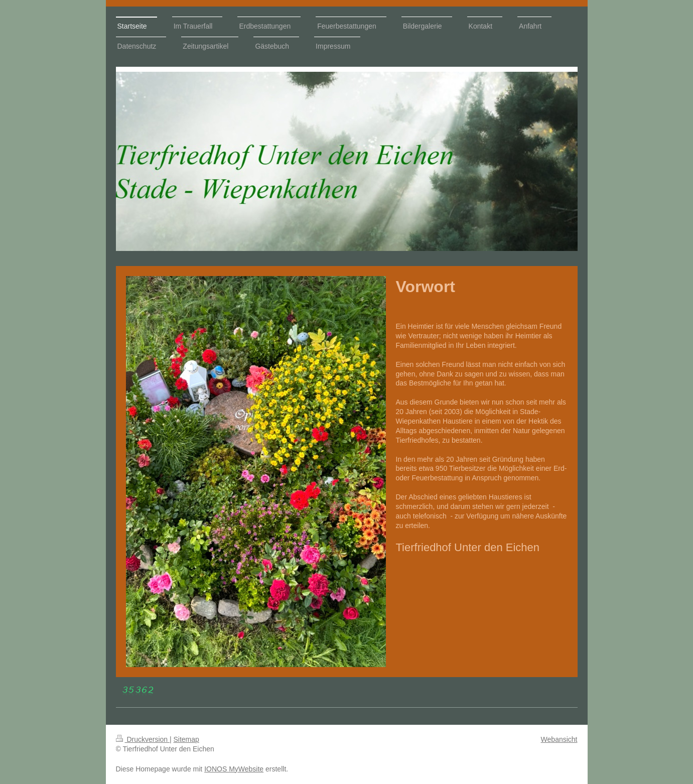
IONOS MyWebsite (234, 769)
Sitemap (186, 739)
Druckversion (143, 739)
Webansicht (559, 739)
